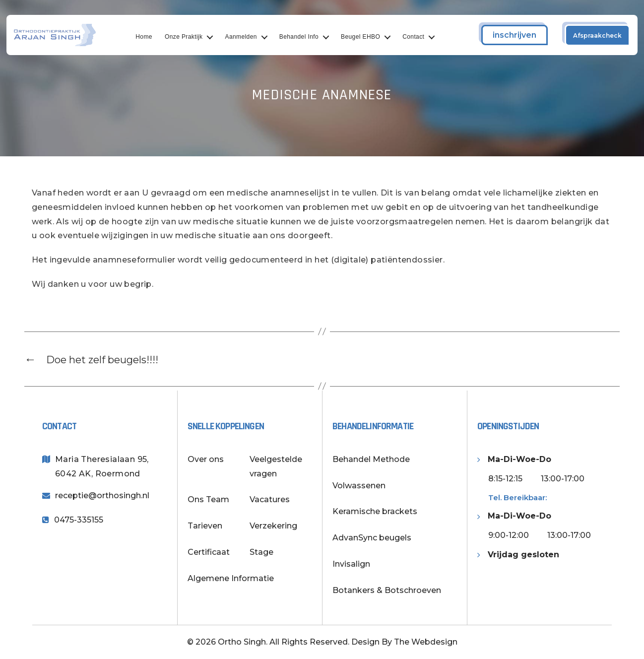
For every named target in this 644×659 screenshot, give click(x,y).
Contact (418, 37)
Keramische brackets (375, 511)
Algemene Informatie (231, 578)
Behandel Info (304, 37)
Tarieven (205, 526)
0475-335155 (79, 520)
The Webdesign (426, 642)
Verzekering (273, 526)
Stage (261, 552)
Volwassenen (359, 486)
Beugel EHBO (365, 37)
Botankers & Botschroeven (387, 590)
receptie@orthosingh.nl (102, 495)
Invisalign (351, 564)
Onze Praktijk (189, 37)
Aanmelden (246, 37)
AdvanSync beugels (372, 538)
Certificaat (209, 552)
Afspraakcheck (597, 35)
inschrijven (515, 35)
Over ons (206, 459)
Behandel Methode (371, 459)
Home (149, 37)
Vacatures (270, 499)
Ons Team (208, 499)
